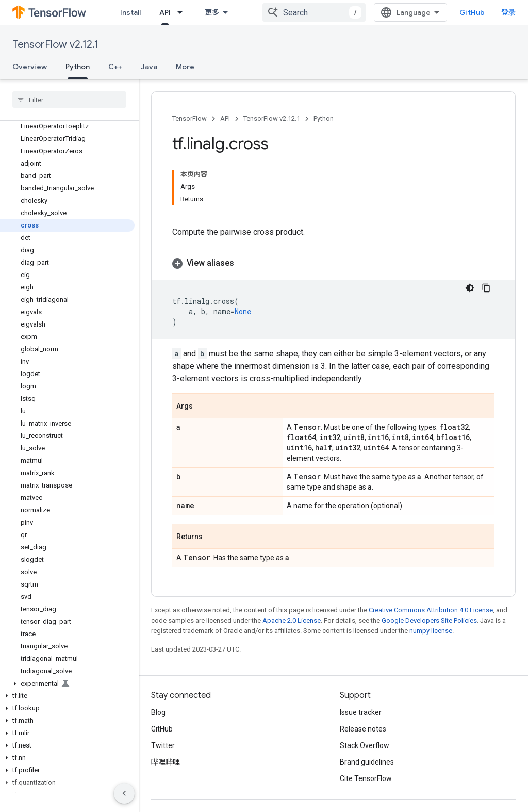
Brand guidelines (367, 762)
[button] (67, 684)
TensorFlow (189, 118)
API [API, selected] (165, 12)
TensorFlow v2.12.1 (55, 45)
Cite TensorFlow (366, 778)
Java (149, 67)
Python (324, 118)
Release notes (363, 729)
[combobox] (314, 12)
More (185, 67)
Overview (30, 67)
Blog (158, 712)
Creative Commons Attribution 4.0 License (431, 610)
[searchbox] (69, 100)
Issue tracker (361, 712)
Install (130, 12)
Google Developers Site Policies (429, 620)
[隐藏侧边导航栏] (124, 793)
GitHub (472, 12)
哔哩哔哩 (166, 762)
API (225, 118)
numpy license (431, 631)
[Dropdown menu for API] (183, 12)
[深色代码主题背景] (470, 288)
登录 (508, 12)
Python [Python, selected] (78, 67)
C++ (115, 67)
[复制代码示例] (486, 288)
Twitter (163, 745)
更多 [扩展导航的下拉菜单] (212, 12)
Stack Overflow (365, 745)
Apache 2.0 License (292, 620)
